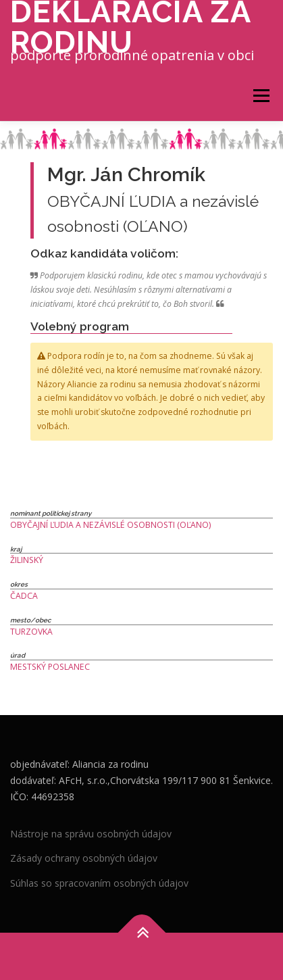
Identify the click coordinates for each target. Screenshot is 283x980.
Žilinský (27, 560)
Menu (260, 96)
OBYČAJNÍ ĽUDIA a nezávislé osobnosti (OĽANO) (110, 525)
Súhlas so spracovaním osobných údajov (99, 883)
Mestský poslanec (50, 667)
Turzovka (31, 632)
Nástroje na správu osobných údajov (91, 834)
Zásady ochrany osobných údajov (84, 858)
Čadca (24, 596)
